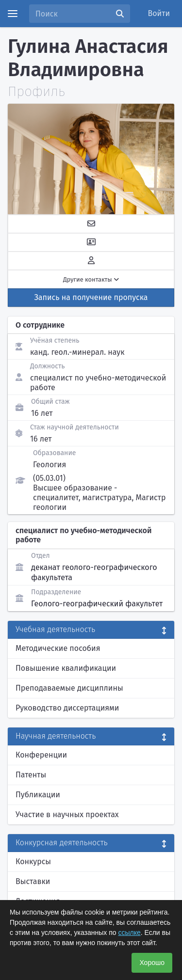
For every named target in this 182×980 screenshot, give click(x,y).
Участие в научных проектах (67, 814)
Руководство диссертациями (67, 708)
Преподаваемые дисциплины (69, 688)
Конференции (41, 755)
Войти (159, 13)
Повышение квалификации (66, 668)
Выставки (33, 881)
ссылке (129, 933)
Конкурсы (33, 861)
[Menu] (13, 14)
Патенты (31, 775)
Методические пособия (58, 648)
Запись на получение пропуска (91, 297)
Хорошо (152, 963)
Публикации (38, 795)
